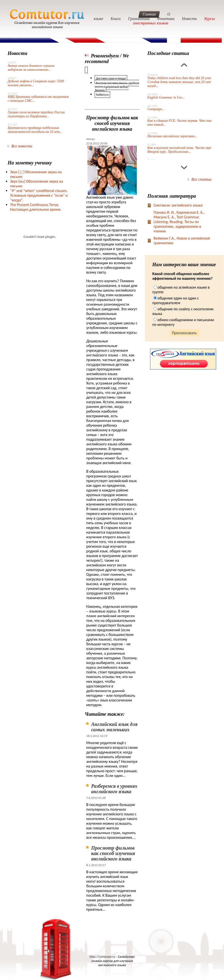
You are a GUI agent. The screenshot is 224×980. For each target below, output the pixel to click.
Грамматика (139, 19)
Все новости (22, 146)
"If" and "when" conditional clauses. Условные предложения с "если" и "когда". (39, 195)
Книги (116, 19)
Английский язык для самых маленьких (114, 727)
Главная (149, 14)
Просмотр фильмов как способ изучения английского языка (113, 853)
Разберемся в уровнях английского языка (114, 789)
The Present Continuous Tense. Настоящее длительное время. (36, 207)
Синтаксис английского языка (178, 205)
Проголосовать (184, 333)
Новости (189, 19)
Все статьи (201, 179)
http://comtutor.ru (103, 957)
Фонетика (166, 19)
